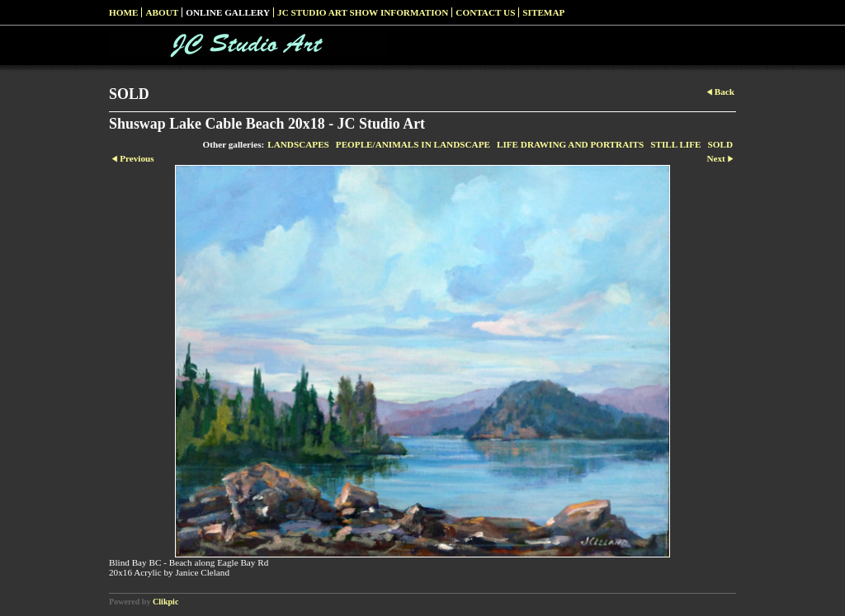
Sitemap (543, 12)
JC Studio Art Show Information (363, 12)
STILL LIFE (675, 144)
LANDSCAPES (298, 144)
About (162, 12)
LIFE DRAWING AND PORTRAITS (570, 144)
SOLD (720, 144)
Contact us (485, 12)
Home (123, 12)
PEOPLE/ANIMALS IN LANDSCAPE (413, 144)
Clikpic (165, 602)
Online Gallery (228, 12)
